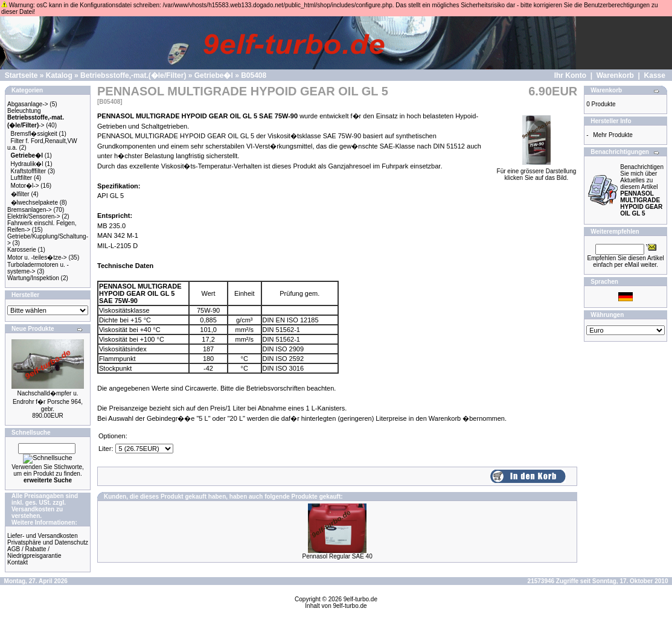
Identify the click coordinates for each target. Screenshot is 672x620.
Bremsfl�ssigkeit (34, 134)
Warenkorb (615, 75)
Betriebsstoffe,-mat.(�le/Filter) (133, 75)
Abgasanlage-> (28, 104)
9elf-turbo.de (360, 599)
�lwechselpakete (34, 203)
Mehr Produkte (613, 135)
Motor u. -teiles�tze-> (37, 257)
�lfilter (20, 194)
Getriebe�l (214, 75)
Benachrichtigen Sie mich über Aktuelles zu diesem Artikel (642, 190)
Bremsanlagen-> (30, 210)
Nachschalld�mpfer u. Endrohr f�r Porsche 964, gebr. (48, 401)
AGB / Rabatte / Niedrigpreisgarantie (34, 552)
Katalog (59, 75)
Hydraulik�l (27, 164)
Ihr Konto (570, 75)
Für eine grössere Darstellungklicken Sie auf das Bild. (537, 172)
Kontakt (18, 562)
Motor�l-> (25, 186)
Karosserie (22, 250)
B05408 (254, 75)
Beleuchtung (24, 111)
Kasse (655, 75)
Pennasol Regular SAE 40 (338, 556)
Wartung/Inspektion (33, 278)
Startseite (21, 75)
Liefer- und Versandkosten (43, 536)
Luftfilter (22, 178)
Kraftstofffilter (29, 171)
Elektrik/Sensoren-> (34, 216)
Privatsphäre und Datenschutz (48, 542)
